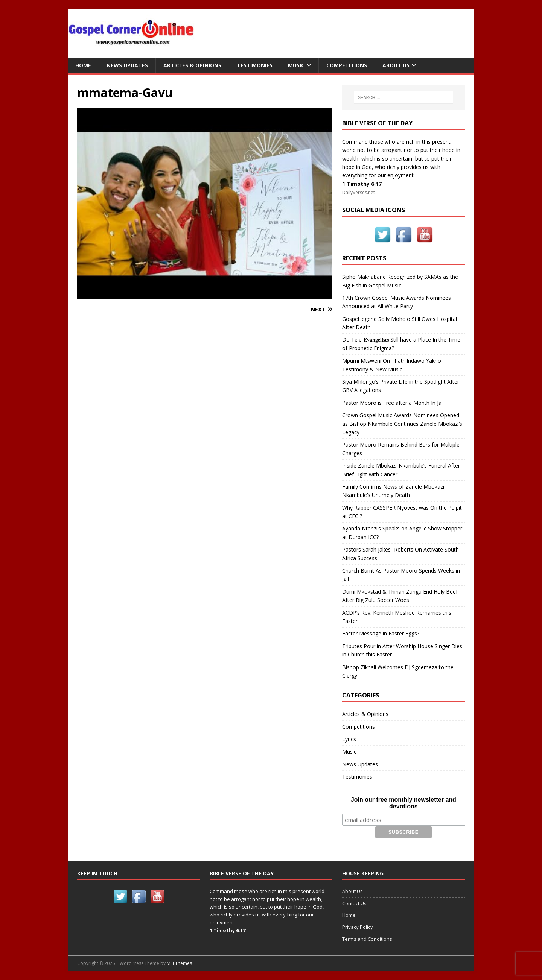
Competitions (347, 65)
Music (296, 65)
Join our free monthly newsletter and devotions (403, 803)
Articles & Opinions (192, 65)
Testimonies (255, 65)
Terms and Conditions (367, 939)
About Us (396, 65)
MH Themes (179, 963)
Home (83, 65)
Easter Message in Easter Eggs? (381, 633)
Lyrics (349, 739)
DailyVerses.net (359, 192)
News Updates (127, 65)
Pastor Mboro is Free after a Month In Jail (393, 403)
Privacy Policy (358, 927)
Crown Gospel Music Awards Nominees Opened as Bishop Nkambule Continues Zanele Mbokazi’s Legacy (402, 424)
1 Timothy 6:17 (362, 184)
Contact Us (354, 903)
